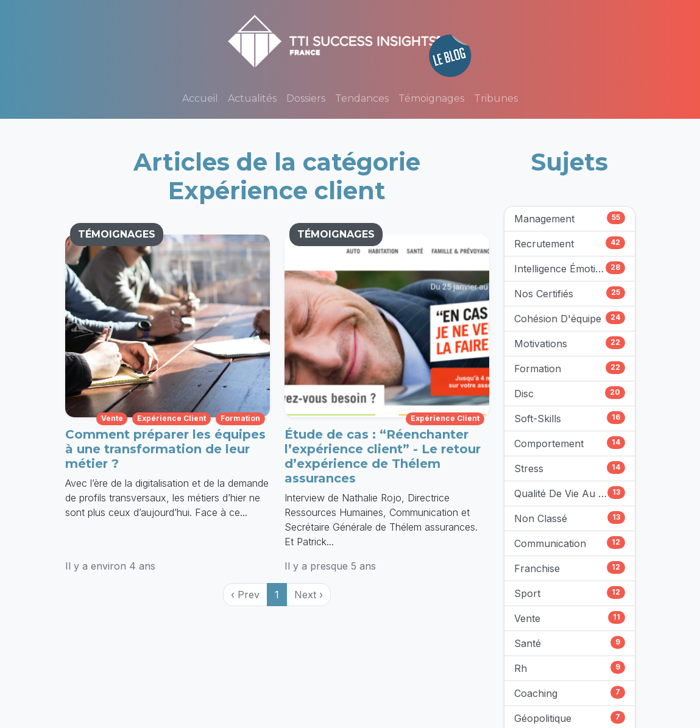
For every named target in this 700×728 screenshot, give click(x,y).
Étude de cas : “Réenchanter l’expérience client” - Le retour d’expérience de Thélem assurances (383, 456)
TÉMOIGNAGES (117, 234)
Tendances (362, 98)
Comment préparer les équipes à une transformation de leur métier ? (165, 449)
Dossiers (306, 98)
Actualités (252, 98)
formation (240, 418)
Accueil (200, 98)
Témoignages (431, 98)
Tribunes (496, 98)
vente (112, 418)
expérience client (171, 418)
